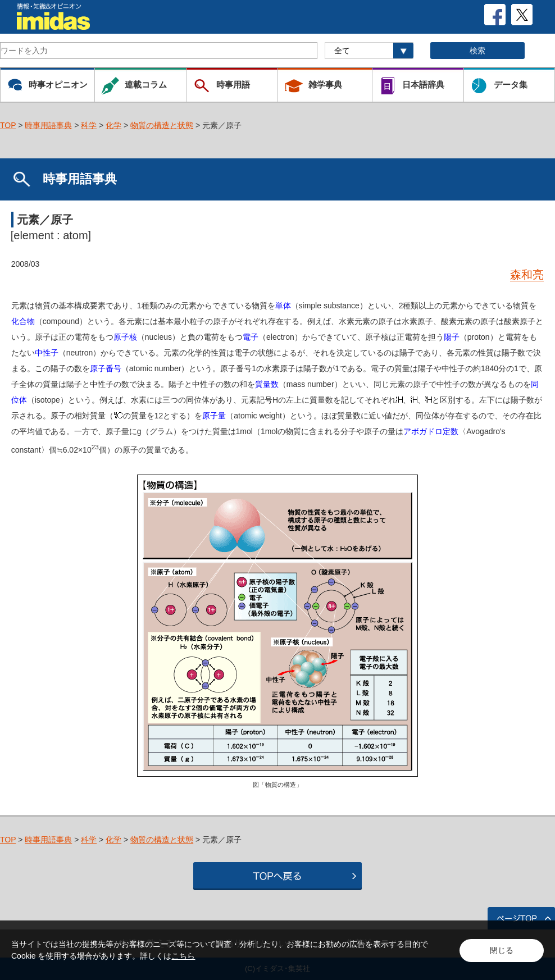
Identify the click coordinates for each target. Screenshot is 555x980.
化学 (113, 125)
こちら (183, 956)
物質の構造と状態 (162, 125)
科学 (89, 125)
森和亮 (527, 275)
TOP (8, 125)
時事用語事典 (48, 125)
